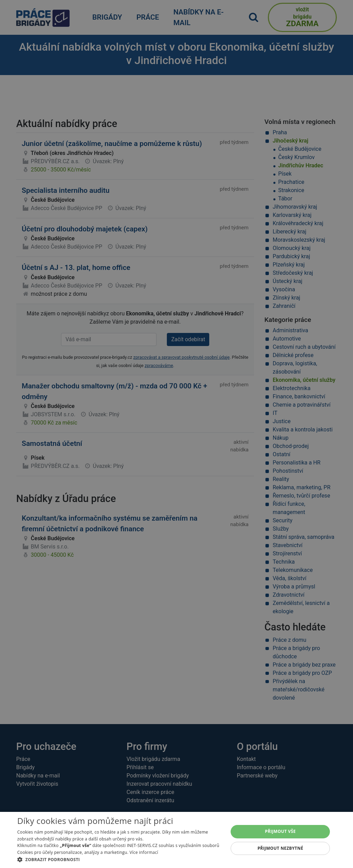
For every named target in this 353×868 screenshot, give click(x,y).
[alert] (176, 434)
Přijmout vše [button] (280, 831)
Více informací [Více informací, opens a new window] (144, 852)
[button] (120, 859)
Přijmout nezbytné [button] (280, 848)
